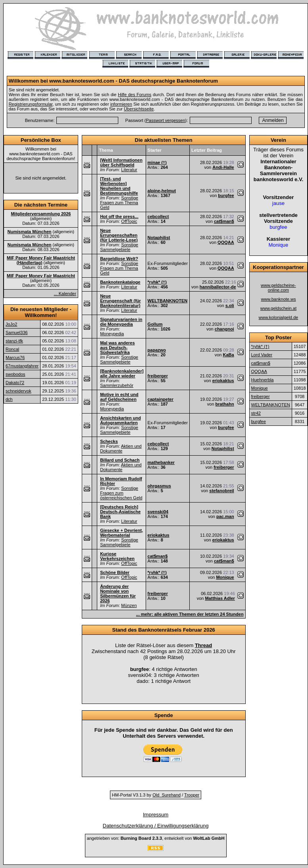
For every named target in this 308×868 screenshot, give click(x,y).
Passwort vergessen (166, 120)
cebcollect (158, 217)
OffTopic (129, 221)
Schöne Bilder (115, 572)
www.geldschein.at (278, 308)
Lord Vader (262, 355)
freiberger (158, 376)
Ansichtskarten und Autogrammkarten (120, 420)
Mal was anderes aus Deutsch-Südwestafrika (117, 348)
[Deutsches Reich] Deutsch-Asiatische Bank (120, 512)
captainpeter (161, 399)
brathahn (225, 404)
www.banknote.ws (278, 299)
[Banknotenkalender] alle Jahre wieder (122, 373)
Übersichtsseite (139, 109)
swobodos (15, 374)
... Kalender (65, 294)
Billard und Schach (120, 460)
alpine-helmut (162, 191)
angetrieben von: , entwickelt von (156, 838)
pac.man (225, 516)
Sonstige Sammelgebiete (119, 247)
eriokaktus (223, 381)
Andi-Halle (223, 167)
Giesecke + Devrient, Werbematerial (121, 533)
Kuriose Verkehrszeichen (117, 556)
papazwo (157, 350)
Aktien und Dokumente (121, 448)
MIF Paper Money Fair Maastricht (41, 276)
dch (9, 399)
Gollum (155, 324)
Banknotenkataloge (120, 282)
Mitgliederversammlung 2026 (41, 214)
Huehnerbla (263, 380)
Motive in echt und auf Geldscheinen (119, 397)
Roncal (12, 349)
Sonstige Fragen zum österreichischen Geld (121, 493)
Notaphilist (159, 238)
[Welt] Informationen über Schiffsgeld (121, 162)
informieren (121, 104)
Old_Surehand (167, 795)
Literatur (129, 170)
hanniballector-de (218, 287)
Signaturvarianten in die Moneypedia (121, 322)
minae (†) (157, 162)
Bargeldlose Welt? (119, 259)
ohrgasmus (159, 486)
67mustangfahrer (22, 366)
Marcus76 (15, 358)
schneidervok (18, 391)
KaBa (229, 355)
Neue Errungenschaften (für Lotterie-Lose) (119, 235)
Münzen (129, 605)
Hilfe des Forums (135, 95)
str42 (256, 413)
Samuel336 (17, 333)
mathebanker (161, 462)
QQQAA (226, 242)
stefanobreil (221, 491)
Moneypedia (112, 334)
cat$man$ (224, 221)
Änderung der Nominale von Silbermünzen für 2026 (118, 593)
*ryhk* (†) (157, 282)
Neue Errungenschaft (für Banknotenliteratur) (120, 301)
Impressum (156, 815)
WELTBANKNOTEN (168, 301)
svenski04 (158, 512)
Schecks (109, 441)
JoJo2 (11, 324)
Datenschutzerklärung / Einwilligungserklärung (156, 826)
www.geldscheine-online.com (278, 288)
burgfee (226, 195)
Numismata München (30, 232)
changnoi (224, 329)
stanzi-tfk (14, 341)
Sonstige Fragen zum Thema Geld (119, 203)
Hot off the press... (119, 217)
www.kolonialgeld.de (279, 317)
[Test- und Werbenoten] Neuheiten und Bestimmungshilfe (119, 186)
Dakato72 (15, 383)
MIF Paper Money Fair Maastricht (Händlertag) (41, 260)
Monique (225, 577)
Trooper (192, 795)
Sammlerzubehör (117, 385)
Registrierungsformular (31, 104)
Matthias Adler (220, 598)
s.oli (230, 305)
